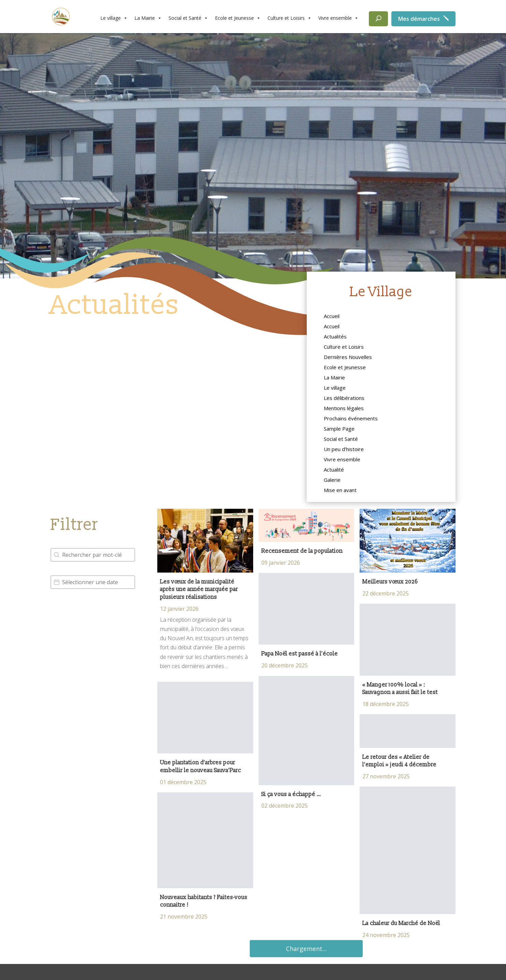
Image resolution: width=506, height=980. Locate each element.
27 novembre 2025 (386, 776)
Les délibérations (344, 398)
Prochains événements (351, 419)
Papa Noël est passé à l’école (300, 654)
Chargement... (306, 949)
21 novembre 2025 (184, 917)
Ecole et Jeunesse (238, 18)
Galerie (332, 480)
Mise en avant (340, 491)
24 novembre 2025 (386, 935)
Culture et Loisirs (290, 18)
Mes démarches (419, 19)
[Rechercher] (378, 19)
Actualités (335, 337)
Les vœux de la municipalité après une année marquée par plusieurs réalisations (199, 589)
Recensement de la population (302, 551)
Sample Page (339, 429)
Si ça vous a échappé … (291, 794)
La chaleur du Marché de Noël (401, 923)
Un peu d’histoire (344, 450)
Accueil (332, 316)
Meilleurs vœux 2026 (390, 582)
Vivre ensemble (338, 18)
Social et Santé (188, 18)
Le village (114, 18)
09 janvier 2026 (281, 563)
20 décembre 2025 (285, 665)
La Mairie (148, 18)
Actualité (334, 470)
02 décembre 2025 (285, 806)
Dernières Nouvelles (348, 357)
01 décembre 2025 (183, 782)
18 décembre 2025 (386, 704)
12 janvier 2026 (179, 609)
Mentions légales (344, 409)
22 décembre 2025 (386, 593)
